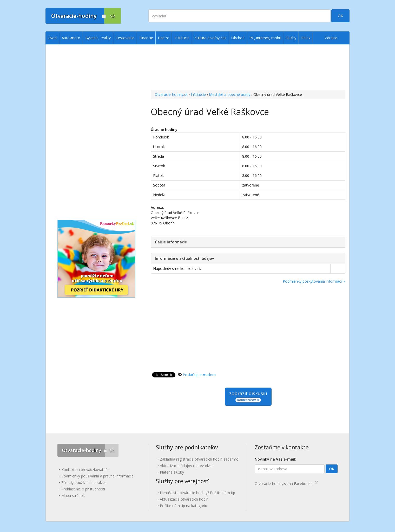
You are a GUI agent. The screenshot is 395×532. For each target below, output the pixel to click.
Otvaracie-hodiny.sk (171, 94)
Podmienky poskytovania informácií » (314, 281)
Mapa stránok (73, 496)
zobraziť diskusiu (248, 396)
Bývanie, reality (98, 38)
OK (340, 16)
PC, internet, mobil (265, 38)
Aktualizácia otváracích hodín (184, 499)
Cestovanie (125, 38)
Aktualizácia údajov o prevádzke (187, 466)
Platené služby (172, 472)
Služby (291, 38)
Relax (306, 38)
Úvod (52, 38)
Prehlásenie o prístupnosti (83, 489)
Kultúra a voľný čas (210, 38)
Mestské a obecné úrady (230, 94)
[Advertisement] (248, 68)
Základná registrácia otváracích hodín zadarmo (199, 459)
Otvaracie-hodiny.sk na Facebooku (286, 484)
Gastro (164, 38)
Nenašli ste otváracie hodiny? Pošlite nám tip (197, 493)
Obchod (238, 38)
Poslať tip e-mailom (199, 375)
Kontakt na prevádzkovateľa (85, 470)
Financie (146, 38)
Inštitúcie (198, 94)
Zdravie (331, 38)
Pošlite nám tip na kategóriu (183, 506)
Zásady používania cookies (84, 483)
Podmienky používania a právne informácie (97, 476)
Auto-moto (71, 38)
